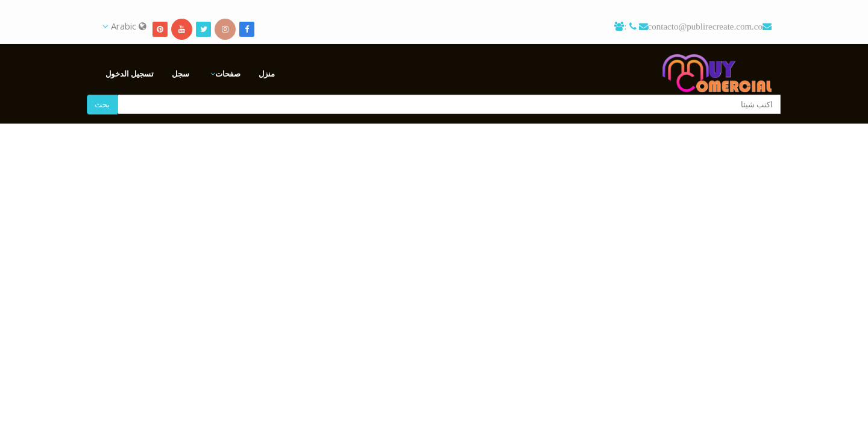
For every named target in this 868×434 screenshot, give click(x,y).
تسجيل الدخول (130, 74)
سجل (181, 74)
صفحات (228, 74)
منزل (267, 74)
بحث (102, 104)
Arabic (124, 26)
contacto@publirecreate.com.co (705, 26)
